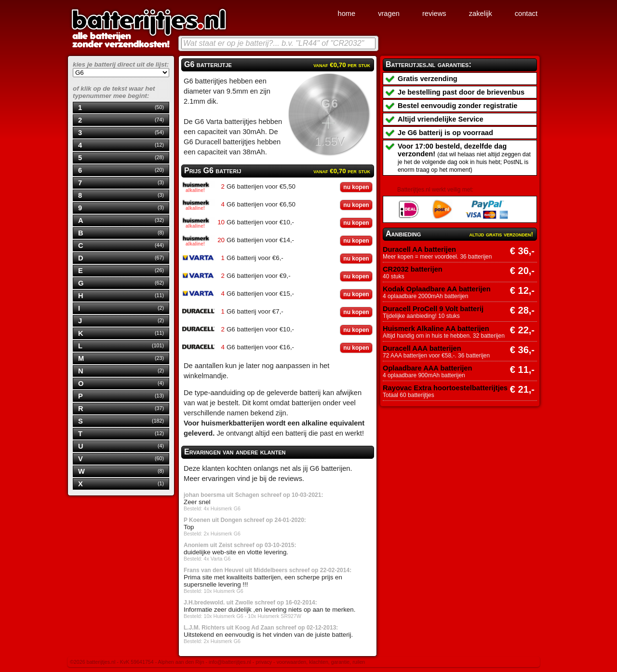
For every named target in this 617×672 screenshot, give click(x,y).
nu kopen (356, 187)
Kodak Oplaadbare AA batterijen (437, 289)
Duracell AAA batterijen (422, 348)
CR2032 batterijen (413, 269)
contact (526, 14)
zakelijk (481, 14)
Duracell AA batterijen (419, 249)
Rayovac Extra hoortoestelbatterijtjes (445, 388)
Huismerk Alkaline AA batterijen (436, 329)
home (346, 14)
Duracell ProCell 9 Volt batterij (433, 309)
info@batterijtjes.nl (230, 662)
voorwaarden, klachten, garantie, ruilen (321, 662)
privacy (264, 662)
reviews (434, 14)
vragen (389, 14)
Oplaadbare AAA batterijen (427, 368)
